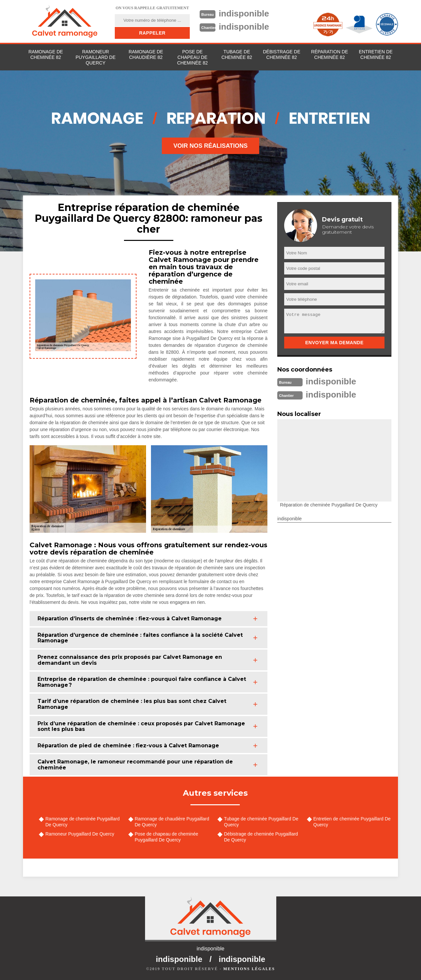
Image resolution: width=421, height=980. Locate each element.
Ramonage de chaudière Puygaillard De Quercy (172, 822)
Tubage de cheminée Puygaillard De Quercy (261, 822)
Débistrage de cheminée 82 (282, 54)
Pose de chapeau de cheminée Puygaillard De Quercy (167, 837)
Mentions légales (249, 969)
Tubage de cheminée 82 (237, 54)
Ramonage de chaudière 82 (146, 54)
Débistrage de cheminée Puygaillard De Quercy (261, 837)
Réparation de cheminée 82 (330, 54)
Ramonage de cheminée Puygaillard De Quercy (83, 822)
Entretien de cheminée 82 (376, 54)
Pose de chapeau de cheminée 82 (192, 57)
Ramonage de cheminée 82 (46, 54)
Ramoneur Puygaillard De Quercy (96, 57)
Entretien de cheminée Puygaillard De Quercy (352, 822)
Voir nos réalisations (210, 146)
